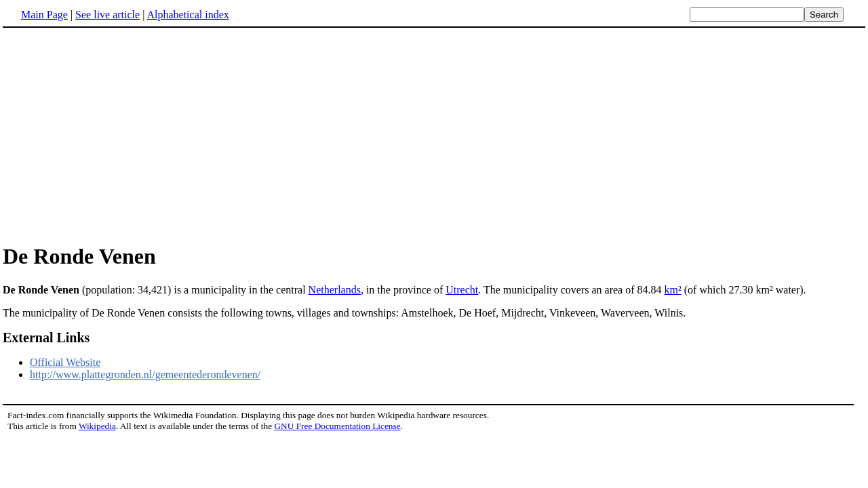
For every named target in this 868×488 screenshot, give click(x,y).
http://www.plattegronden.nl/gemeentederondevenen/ (145, 374)
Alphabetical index (188, 15)
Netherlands (335, 290)
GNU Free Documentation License (337, 426)
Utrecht (462, 290)
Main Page (44, 15)
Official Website (65, 362)
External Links (46, 338)
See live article (107, 15)
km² (672, 290)
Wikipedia (97, 426)
